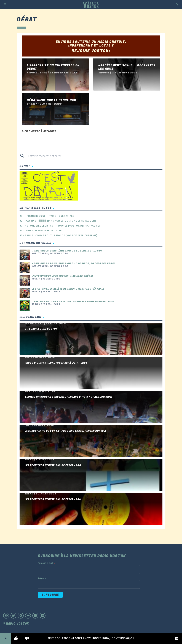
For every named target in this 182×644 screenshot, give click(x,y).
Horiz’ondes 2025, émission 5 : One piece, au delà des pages (74, 263)
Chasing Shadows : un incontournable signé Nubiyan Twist (73, 302)
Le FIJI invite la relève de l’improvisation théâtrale (68, 289)
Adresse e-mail (46, 563)
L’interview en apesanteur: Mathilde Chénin (62, 276)
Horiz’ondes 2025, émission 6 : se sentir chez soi (67, 251)
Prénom (42, 578)
